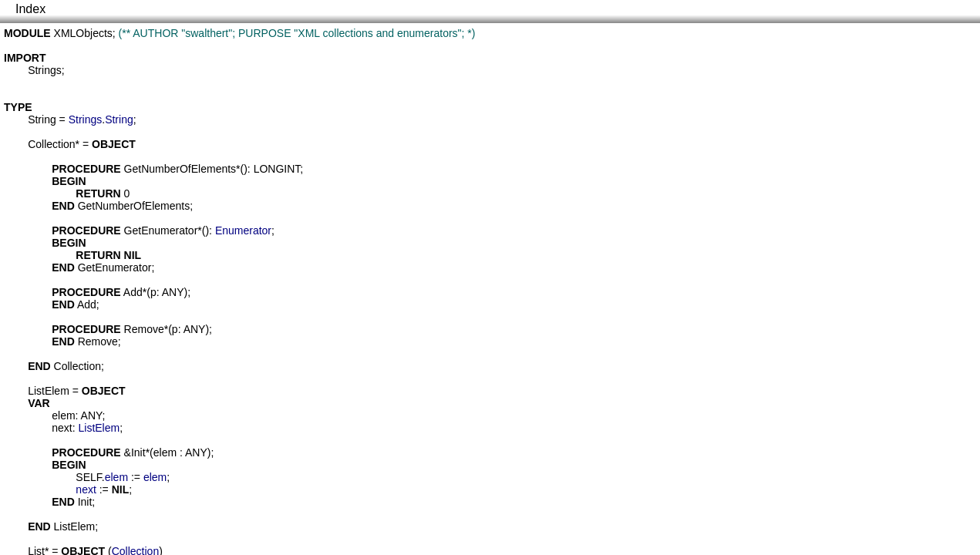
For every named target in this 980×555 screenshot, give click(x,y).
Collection (51, 144)
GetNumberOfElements (180, 169)
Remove (144, 329)
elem (63, 415)
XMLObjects (83, 33)
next (62, 428)
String (42, 119)
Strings (45, 70)
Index (30, 9)
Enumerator (243, 230)
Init (138, 452)
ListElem (49, 391)
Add (133, 292)
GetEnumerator (161, 230)
